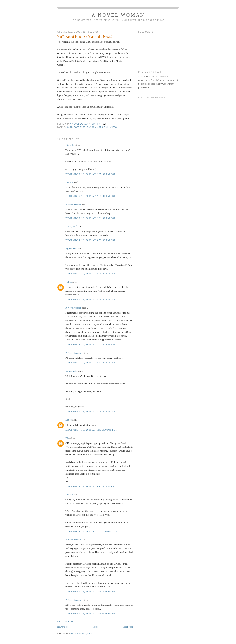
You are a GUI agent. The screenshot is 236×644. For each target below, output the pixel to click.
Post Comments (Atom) (82, 634)
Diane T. (70, 145)
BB (67, 438)
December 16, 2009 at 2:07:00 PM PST (91, 196)
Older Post (128, 627)
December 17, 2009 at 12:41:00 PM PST (91, 614)
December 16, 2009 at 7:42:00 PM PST (91, 344)
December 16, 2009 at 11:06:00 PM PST (91, 430)
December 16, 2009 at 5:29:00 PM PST (91, 299)
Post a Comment (65, 621)
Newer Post (63, 627)
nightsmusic (71, 248)
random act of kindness (102, 127)
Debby (69, 282)
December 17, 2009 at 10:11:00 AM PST (91, 531)
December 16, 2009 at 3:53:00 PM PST (91, 240)
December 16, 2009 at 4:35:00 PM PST (91, 274)
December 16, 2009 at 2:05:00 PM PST (91, 174)
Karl (70, 127)
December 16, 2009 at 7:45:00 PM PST (91, 411)
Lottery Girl (71, 226)
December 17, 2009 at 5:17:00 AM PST (91, 486)
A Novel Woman (118, 15)
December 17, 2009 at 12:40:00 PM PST (91, 592)
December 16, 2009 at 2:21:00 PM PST (91, 218)
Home (96, 627)
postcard (80, 127)
